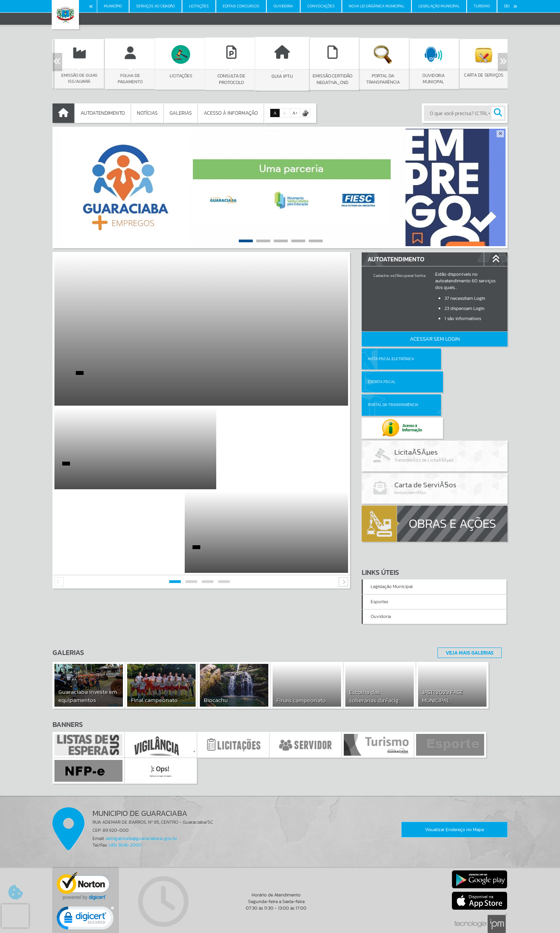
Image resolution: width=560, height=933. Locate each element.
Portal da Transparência (393, 382)
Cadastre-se (384, 276)
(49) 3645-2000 (125, 809)
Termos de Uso (280, 919)
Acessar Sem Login (435, 339)
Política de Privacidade (280, 925)
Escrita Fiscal (455, 359)
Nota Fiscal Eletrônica (391, 359)
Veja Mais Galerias (467, 616)
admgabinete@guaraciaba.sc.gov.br (142, 802)
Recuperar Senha (411, 276)
